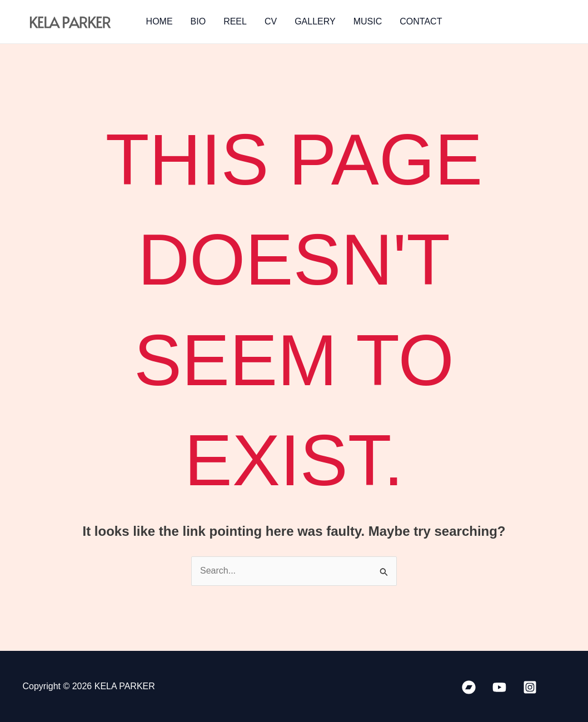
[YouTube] (499, 687)
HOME (160, 21)
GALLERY (315, 21)
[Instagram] (530, 687)
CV (271, 21)
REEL (235, 21)
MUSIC (368, 21)
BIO (198, 21)
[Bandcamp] (469, 687)
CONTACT (421, 21)
